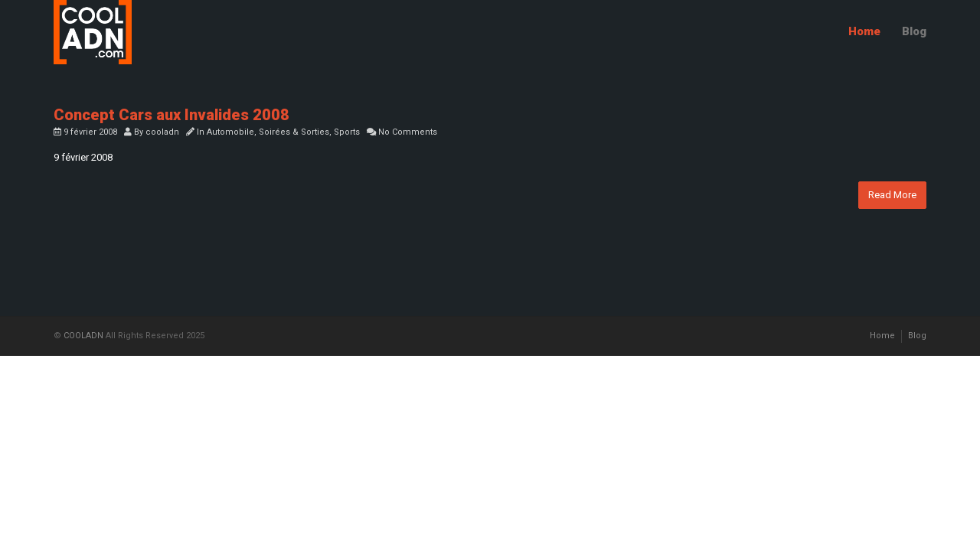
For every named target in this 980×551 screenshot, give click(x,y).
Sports (347, 132)
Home (864, 31)
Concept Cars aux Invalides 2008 (171, 115)
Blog (914, 31)
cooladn (162, 132)
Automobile (230, 132)
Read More (892, 195)
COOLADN (83, 336)
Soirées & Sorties (294, 132)
